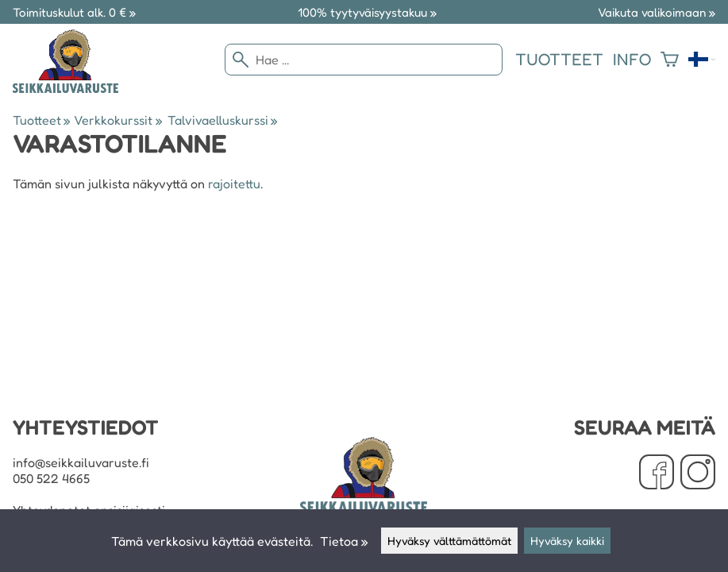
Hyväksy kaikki (567, 541)
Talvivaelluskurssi (222, 120)
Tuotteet (559, 59)
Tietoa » (344, 541)
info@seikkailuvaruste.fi (81, 462)
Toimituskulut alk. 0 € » (74, 12)
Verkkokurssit (117, 120)
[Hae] (364, 60)
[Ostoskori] (670, 60)
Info (632, 59)
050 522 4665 (51, 478)
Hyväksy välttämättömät (449, 541)
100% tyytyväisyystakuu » (367, 12)
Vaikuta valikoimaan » (657, 12)
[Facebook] (657, 473)
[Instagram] (698, 473)
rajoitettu (234, 184)
